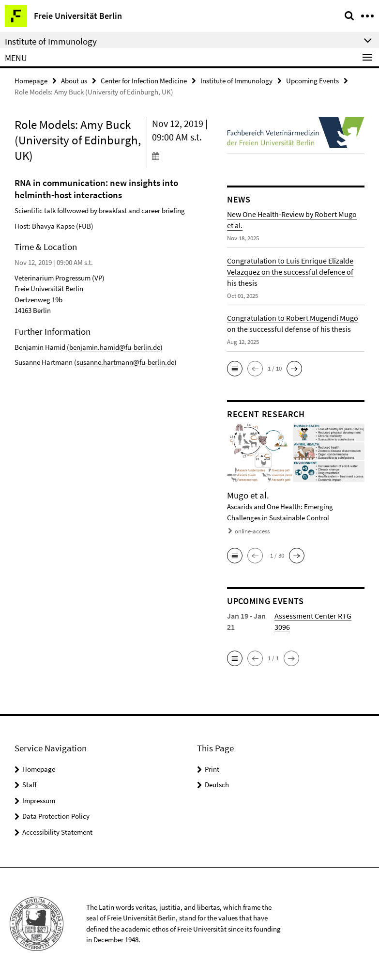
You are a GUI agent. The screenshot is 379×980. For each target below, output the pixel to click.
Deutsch (217, 785)
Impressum (39, 801)
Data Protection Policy (56, 816)
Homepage (31, 81)
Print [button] (212, 769)
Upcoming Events (312, 81)
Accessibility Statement (57, 832)
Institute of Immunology (236, 81)
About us (74, 81)
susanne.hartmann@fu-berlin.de (125, 362)
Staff (30, 785)
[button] (235, 369)
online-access (252, 531)
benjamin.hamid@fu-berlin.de (115, 347)
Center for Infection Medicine (144, 81)
